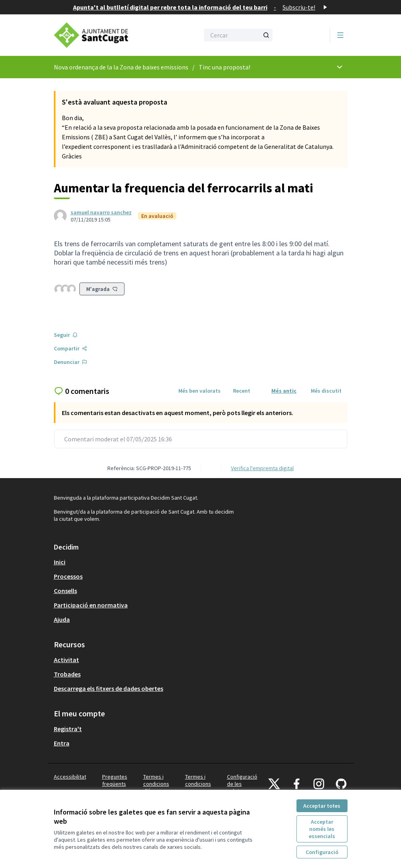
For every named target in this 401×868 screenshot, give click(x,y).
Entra (62, 743)
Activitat (66, 660)
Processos (68, 576)
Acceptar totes (322, 806)
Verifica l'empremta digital (262, 468)
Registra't (68, 729)
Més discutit (326, 391)
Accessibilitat (70, 777)
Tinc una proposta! (224, 67)
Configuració (322, 852)
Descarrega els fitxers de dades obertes (109, 688)
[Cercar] (238, 35)
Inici (60, 562)
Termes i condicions (198, 780)
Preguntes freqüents (115, 780)
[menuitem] (201, 562)
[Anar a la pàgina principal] (107, 35)
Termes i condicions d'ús (156, 784)
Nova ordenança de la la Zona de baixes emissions (121, 67)
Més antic (284, 391)
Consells (65, 591)
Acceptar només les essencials (322, 829)
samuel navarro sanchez (101, 212)
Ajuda (62, 619)
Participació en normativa (91, 605)
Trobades (67, 674)
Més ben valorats (200, 391)
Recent (242, 391)
